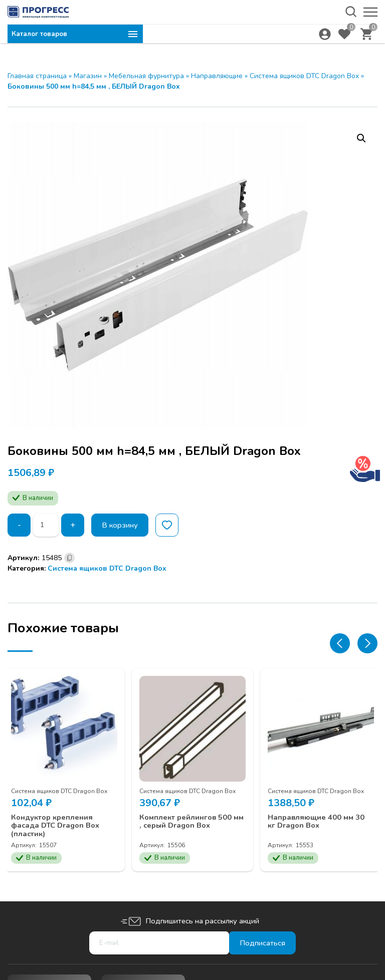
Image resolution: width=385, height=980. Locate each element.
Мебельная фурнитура (146, 76)
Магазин (88, 76)
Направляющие (217, 76)
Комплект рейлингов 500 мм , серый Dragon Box (188, 819)
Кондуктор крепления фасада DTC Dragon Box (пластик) (62, 819)
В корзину (123, 525)
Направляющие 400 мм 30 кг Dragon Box (317, 814)
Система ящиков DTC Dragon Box (304, 76)
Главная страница (37, 76)
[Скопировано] (69, 558)
